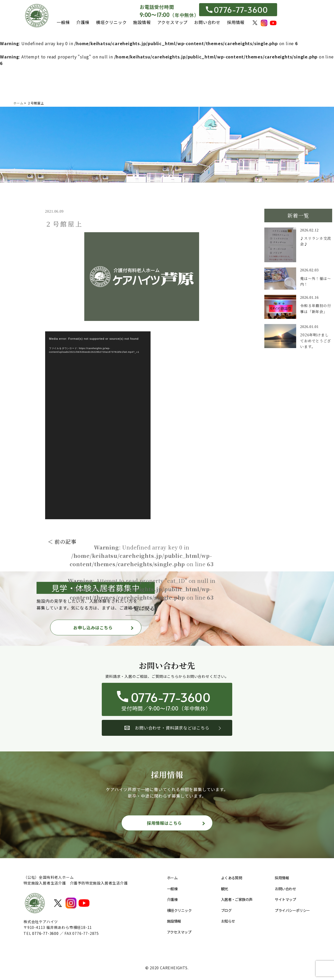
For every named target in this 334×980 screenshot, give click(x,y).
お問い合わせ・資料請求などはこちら (167, 728)
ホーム (172, 878)
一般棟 (63, 22)
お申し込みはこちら (93, 628)
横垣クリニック (111, 22)
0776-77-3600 (237, 10)
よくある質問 (232, 878)
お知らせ (228, 921)
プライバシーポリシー (292, 910)
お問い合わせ (207, 22)
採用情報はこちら (164, 823)
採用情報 (236, 22)
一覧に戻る (142, 608)
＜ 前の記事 (62, 542)
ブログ (226, 910)
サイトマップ (285, 899)
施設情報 (142, 22)
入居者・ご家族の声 (237, 899)
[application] (98, 425)
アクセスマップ (173, 22)
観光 (225, 889)
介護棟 (83, 22)
